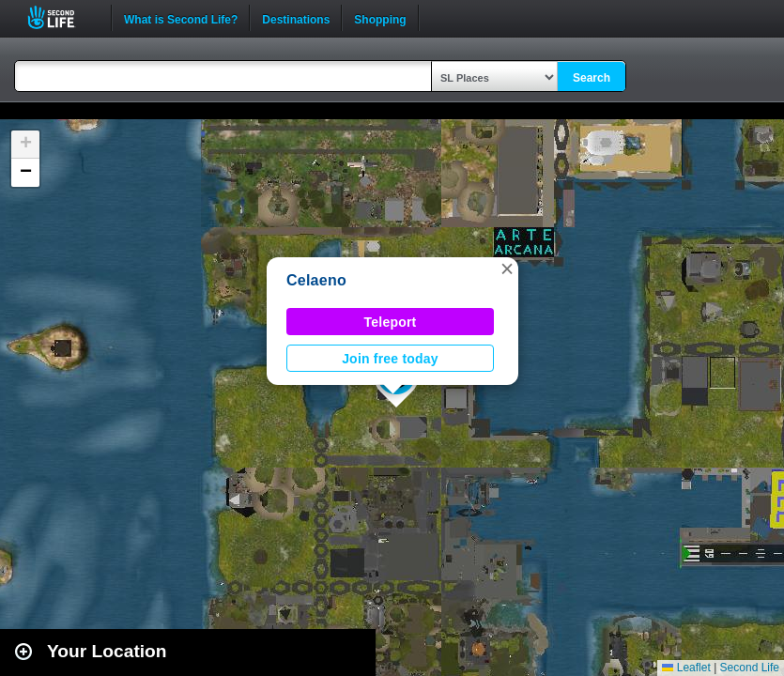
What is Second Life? (181, 18)
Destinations (296, 18)
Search (592, 78)
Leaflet (686, 668)
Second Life (61, 17)
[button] (507, 269)
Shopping (380, 18)
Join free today (390, 359)
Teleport (391, 322)
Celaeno (316, 280)
